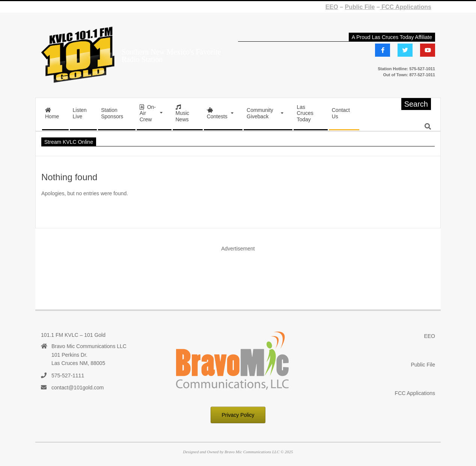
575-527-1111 (68, 376)
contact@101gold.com (78, 388)
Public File (360, 7)
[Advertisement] (238, 273)
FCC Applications (406, 7)
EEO (332, 7)
